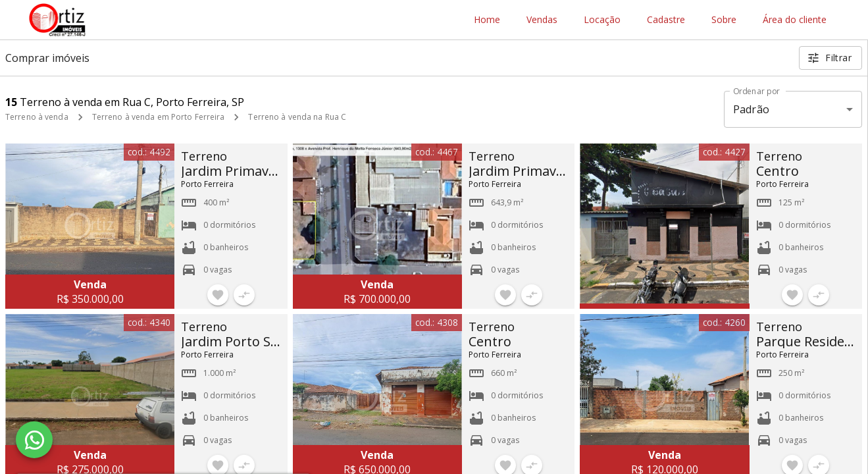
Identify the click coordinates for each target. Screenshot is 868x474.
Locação (602, 20)
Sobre (724, 20)
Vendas (542, 20)
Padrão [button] (751, 109)
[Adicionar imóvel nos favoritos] (218, 295)
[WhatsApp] (34, 440)
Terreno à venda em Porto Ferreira (159, 117)
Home (487, 20)
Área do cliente (795, 20)
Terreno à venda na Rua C (297, 117)
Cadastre (666, 20)
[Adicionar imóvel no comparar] (244, 295)
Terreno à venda (37, 117)
